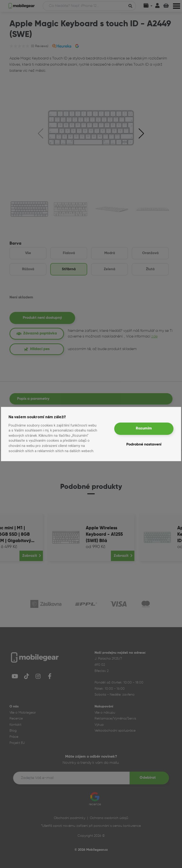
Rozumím (144, 428)
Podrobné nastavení (144, 445)
